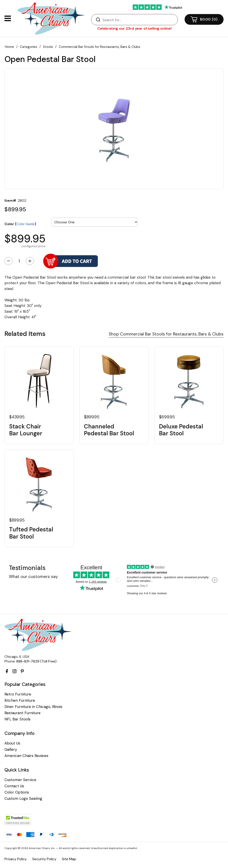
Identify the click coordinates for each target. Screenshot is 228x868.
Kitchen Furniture (20, 700)
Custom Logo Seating (23, 799)
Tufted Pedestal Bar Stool (31, 533)
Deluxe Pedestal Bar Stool (181, 430)
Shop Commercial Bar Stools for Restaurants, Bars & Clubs (166, 334)
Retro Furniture (18, 694)
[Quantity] (19, 261)
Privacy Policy (16, 859)
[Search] (139, 20)
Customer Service (20, 780)
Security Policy (44, 859)
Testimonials (27, 568)
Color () (20, 224)
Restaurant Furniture (22, 713)
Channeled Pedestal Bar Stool (109, 430)
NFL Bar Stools (17, 719)
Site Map (69, 859)
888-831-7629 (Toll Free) (36, 661)
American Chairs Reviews (26, 756)
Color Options (17, 792)
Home (9, 47)
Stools (48, 47)
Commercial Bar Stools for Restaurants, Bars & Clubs (100, 47)
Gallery (11, 750)
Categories (28, 47)
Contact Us (14, 786)
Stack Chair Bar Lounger (26, 430)
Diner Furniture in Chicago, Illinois (33, 707)
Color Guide (25, 224)
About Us (12, 743)
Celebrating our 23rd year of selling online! (134, 28)
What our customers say (33, 577)
